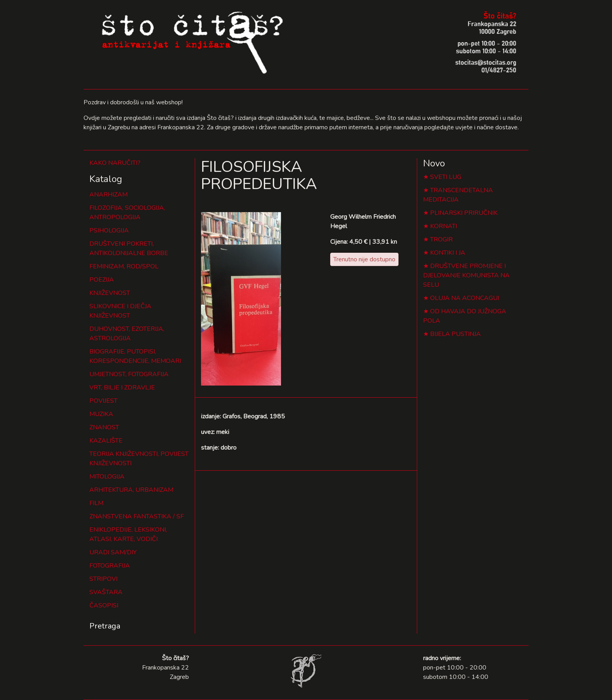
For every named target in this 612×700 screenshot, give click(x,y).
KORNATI (444, 226)
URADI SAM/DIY (113, 552)
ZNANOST (104, 427)
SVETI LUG (446, 177)
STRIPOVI (103, 579)
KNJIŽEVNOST (110, 293)
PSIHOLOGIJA (109, 230)
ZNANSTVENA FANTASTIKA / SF (137, 516)
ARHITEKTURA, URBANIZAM (131, 490)
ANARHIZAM (109, 195)
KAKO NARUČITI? (115, 163)
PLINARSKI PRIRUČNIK (464, 213)
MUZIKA (101, 414)
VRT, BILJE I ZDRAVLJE (122, 387)
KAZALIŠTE (106, 441)
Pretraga (105, 626)
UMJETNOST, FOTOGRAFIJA (129, 374)
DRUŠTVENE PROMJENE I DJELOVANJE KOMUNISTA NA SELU (466, 275)
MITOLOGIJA (107, 477)
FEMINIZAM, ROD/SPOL (124, 266)
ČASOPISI (104, 605)
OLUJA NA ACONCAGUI (465, 298)
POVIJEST (103, 401)
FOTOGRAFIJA (110, 566)
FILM (96, 503)
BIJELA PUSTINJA (455, 334)
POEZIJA (102, 280)
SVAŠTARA (106, 592)
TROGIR (441, 239)
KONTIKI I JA (448, 253)
